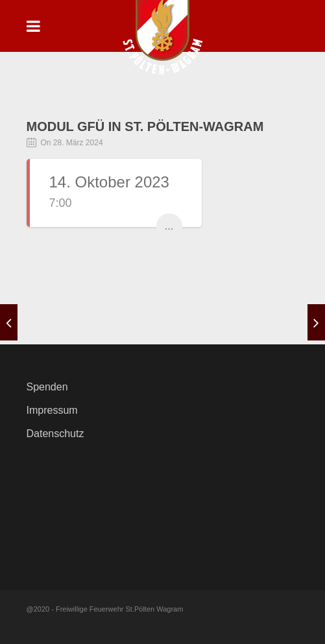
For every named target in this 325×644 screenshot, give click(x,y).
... (169, 226)
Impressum (52, 410)
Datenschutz (55, 434)
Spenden (47, 387)
